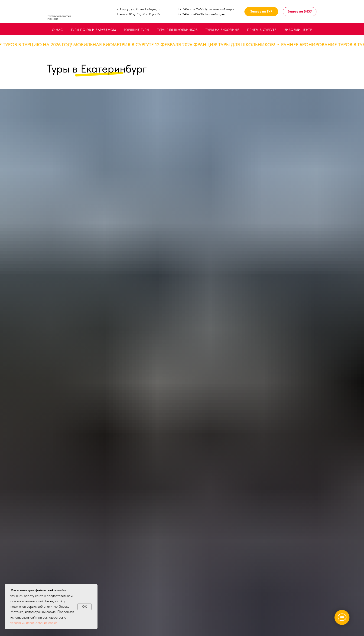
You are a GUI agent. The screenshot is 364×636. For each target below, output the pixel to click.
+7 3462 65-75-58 (191, 9)
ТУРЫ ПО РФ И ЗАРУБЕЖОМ (93, 30)
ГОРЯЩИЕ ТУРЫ (137, 30)
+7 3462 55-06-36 (191, 14)
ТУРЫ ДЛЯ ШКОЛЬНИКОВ (177, 30)
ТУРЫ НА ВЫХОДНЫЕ (222, 30)
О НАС (57, 30)
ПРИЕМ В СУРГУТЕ (262, 30)
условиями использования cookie (34, 623)
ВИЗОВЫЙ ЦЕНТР (298, 30)
